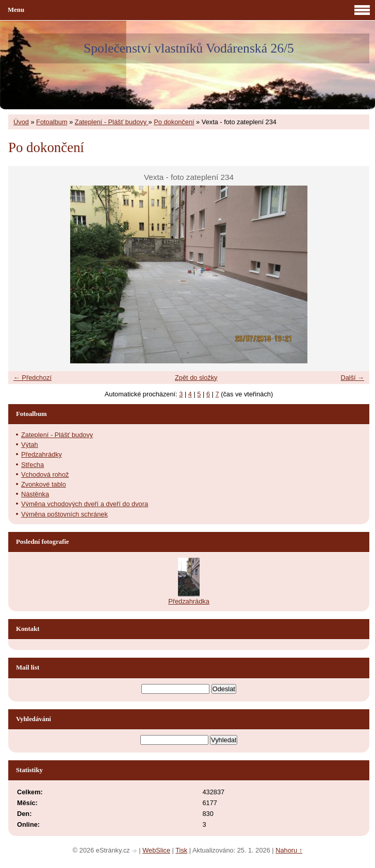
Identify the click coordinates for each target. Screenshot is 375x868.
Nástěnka (35, 494)
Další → (352, 378)
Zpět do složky (196, 378)
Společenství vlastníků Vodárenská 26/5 (189, 48)
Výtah (30, 445)
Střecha (32, 465)
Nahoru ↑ (289, 850)
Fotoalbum (52, 122)
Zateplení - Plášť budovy (112, 122)
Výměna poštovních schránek (64, 514)
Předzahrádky (42, 454)
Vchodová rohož (45, 474)
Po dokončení (174, 122)
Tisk (181, 850)
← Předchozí (32, 378)
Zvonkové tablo (44, 484)
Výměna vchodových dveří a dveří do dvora (85, 504)
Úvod (21, 122)
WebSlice (156, 850)
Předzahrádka (189, 601)
